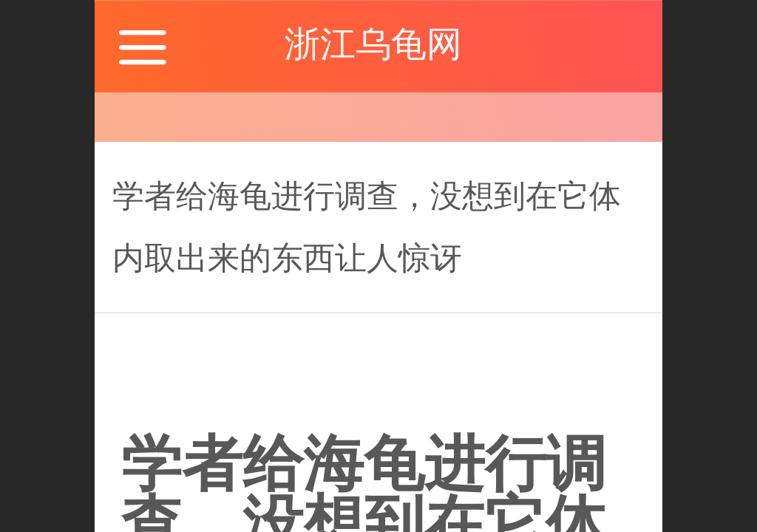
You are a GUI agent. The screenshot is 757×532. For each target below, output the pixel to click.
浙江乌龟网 (378, 44)
